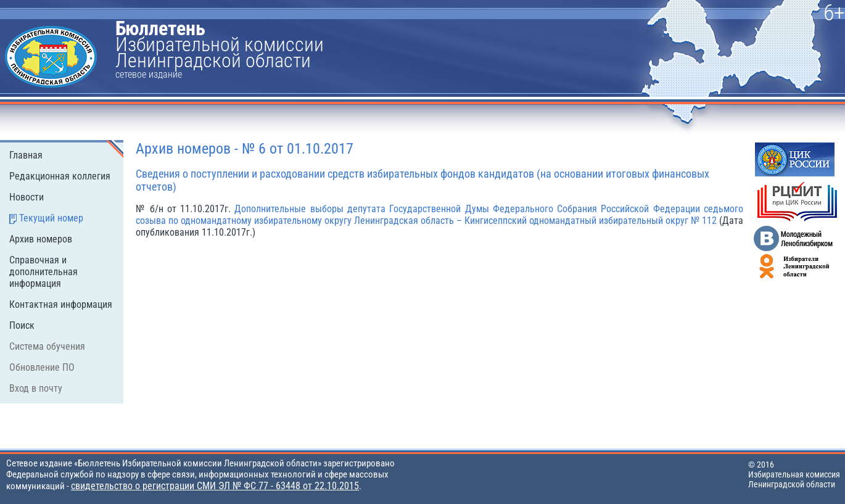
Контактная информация (61, 304)
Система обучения (47, 346)
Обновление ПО (42, 367)
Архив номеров (41, 239)
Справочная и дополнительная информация (43, 272)
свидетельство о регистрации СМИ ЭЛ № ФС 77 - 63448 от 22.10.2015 (215, 486)
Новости (27, 197)
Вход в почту (36, 388)
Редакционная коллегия (60, 176)
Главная (26, 155)
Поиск (22, 325)
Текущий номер (51, 218)
